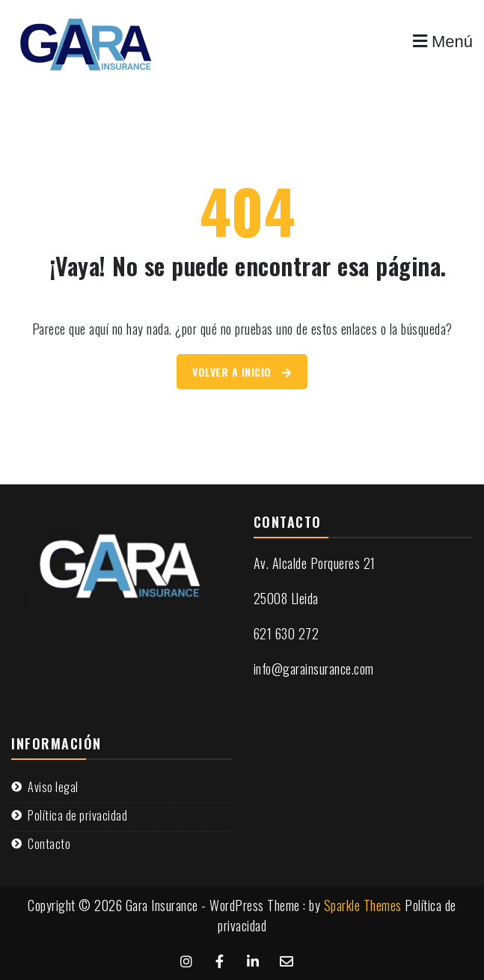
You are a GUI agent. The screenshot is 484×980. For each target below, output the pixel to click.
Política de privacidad (77, 815)
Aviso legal (53, 787)
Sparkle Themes (363, 905)
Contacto (49, 844)
